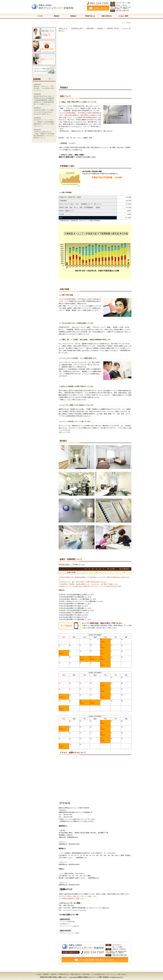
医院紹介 (57, 16)
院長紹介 (73, 16)
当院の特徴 (90, 28)
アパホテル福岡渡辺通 (67, 922)
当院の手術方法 (106, 16)
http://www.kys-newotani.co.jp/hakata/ (75, 910)
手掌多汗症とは (90, 16)
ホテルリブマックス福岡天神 (70, 926)
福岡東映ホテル (65, 924)
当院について (63, 28)
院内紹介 (100, 28)
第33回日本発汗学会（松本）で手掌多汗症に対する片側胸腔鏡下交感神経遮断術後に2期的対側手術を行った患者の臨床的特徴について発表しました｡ (44, 100)
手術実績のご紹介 (77, 28)
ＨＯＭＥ (40, 16)
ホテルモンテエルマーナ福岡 (70, 933)
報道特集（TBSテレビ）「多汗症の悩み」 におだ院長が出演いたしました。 (44, 88)
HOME (39, 974)
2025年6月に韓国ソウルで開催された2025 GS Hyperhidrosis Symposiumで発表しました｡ (44, 112)
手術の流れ (86, 974)
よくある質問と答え (98, 974)
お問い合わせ (122, 974)
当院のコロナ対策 (64, 432)
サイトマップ (111, 974)
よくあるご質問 (123, 16)
